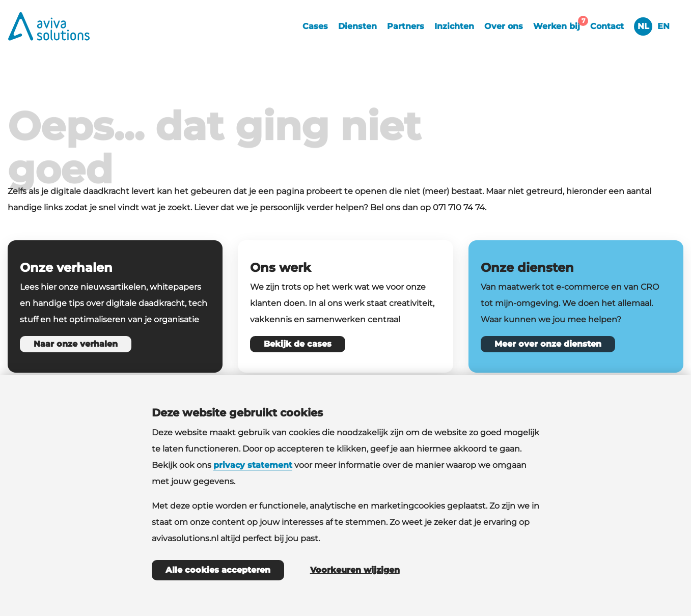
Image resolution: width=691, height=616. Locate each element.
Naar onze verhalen (76, 344)
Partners (406, 26)
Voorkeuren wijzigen (355, 570)
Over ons (504, 26)
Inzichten (454, 26)
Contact (607, 26)
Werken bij (559, 25)
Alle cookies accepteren (218, 570)
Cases (315, 26)
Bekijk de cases (298, 344)
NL (643, 26)
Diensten (357, 26)
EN (664, 26)
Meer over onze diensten (548, 344)
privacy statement (253, 465)
